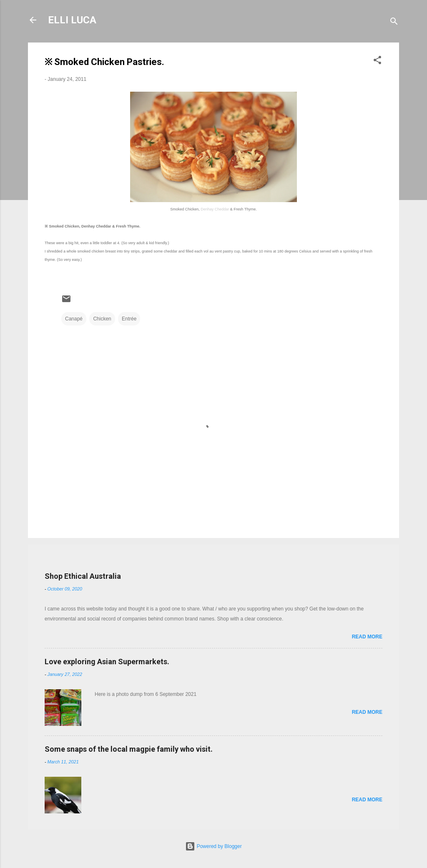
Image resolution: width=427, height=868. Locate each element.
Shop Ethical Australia (83, 576)
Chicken (102, 319)
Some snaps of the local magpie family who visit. (129, 749)
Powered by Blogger (213, 846)
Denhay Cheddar (215, 209)
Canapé (74, 319)
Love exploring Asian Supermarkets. (107, 662)
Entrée (129, 319)
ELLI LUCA (72, 20)
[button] (377, 62)
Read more (367, 637)
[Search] (394, 23)
